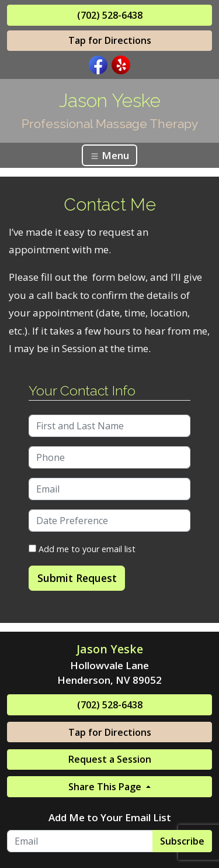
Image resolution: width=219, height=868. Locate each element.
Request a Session (110, 759)
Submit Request (77, 578)
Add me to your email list (82, 549)
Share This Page (106, 787)
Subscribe (182, 841)
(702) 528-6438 (110, 15)
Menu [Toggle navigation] (109, 155)
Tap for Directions (110, 40)
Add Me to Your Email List (110, 817)
